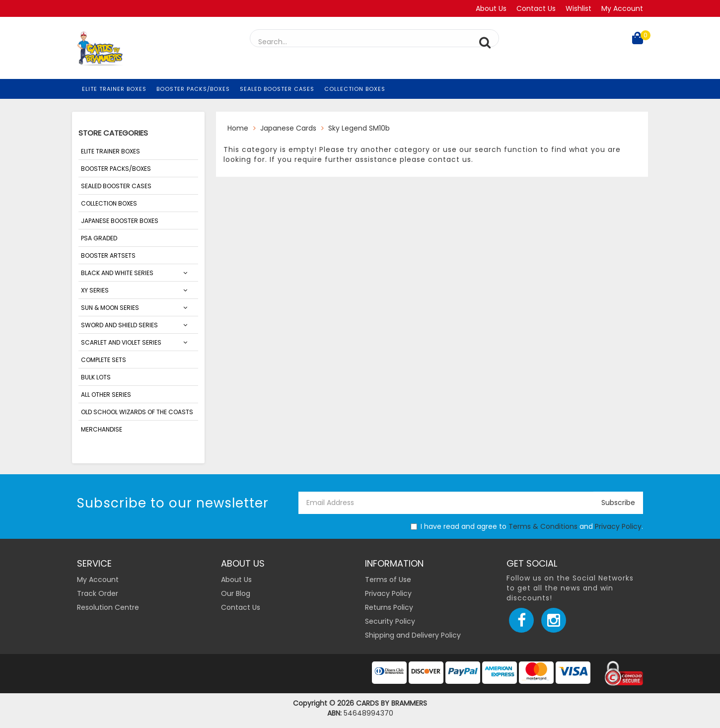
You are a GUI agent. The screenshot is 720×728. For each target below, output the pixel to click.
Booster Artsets (108, 255)
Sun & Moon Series (110, 308)
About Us (491, 8)
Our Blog (236, 593)
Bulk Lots (96, 377)
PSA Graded (99, 238)
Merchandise (102, 429)
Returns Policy (389, 607)
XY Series (95, 290)
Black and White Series (117, 273)
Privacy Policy (618, 526)
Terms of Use (388, 580)
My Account (622, 8)
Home (238, 128)
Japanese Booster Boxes (120, 221)
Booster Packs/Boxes (193, 89)
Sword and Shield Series (119, 325)
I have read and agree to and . (527, 526)
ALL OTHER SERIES (106, 395)
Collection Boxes (355, 89)
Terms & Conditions (543, 526)
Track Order (98, 593)
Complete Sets (104, 360)
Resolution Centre (108, 607)
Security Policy (390, 621)
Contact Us (536, 8)
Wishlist (578, 8)
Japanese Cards (288, 128)
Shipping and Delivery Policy (413, 635)
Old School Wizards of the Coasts (137, 412)
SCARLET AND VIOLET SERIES (121, 342)
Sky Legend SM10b (359, 128)
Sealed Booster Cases (277, 89)
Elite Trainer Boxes (114, 89)
